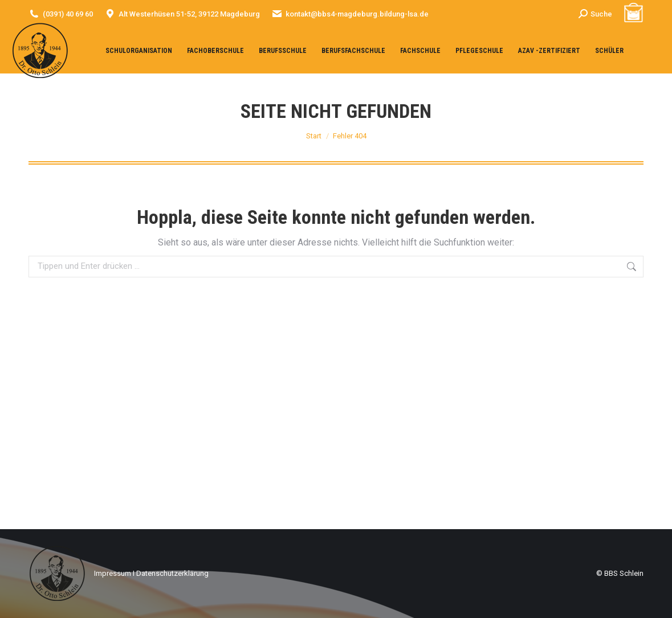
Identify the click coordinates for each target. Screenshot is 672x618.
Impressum (113, 573)
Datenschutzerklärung (172, 573)
